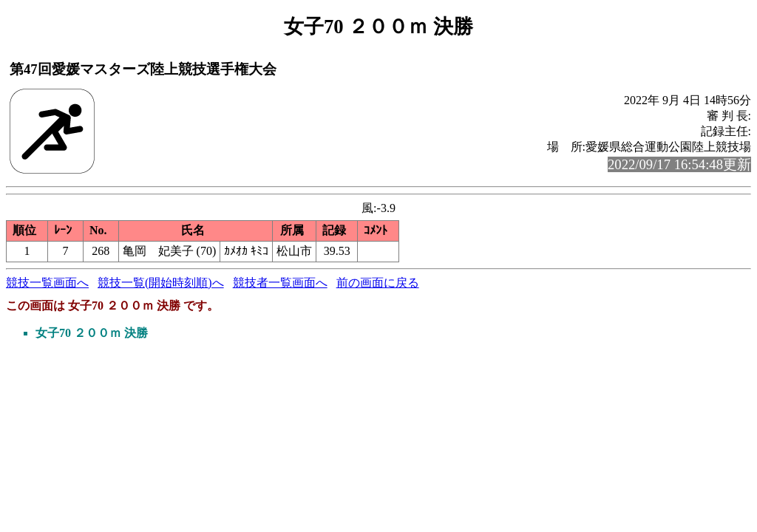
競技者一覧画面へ (280, 283)
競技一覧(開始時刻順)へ (161, 283)
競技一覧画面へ (47, 283)
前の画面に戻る (378, 283)
